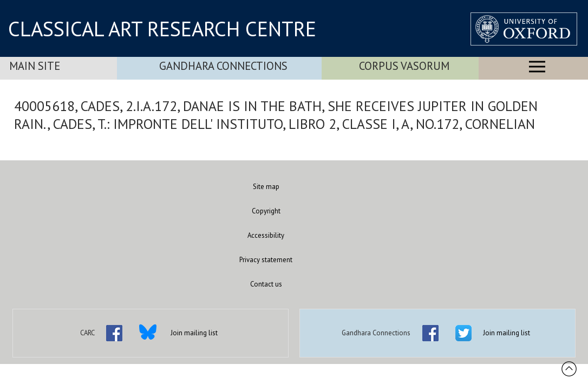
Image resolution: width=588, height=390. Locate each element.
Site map (266, 187)
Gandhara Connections (223, 66)
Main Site (35, 66)
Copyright (266, 211)
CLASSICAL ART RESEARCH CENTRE (162, 29)
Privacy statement (266, 260)
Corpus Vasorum (404, 66)
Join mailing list (194, 333)
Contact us (266, 284)
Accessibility (266, 235)
